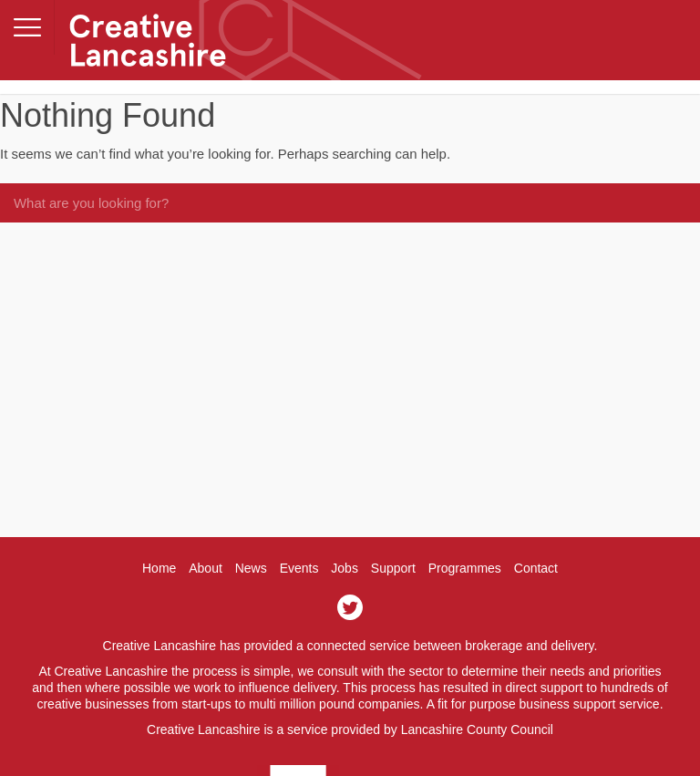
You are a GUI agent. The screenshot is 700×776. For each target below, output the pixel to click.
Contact (536, 568)
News (251, 568)
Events (299, 568)
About (206, 568)
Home (159, 568)
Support (393, 568)
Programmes (465, 568)
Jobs (345, 568)
